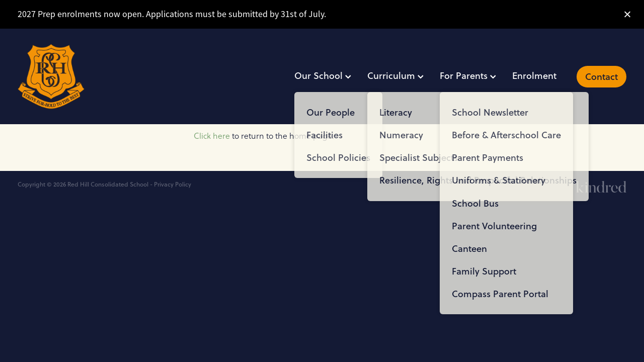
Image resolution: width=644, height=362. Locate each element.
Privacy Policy (173, 184)
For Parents (468, 75)
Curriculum (395, 75)
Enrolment (534, 75)
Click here (212, 136)
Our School (323, 75)
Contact (601, 76)
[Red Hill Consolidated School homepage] (78, 76)
